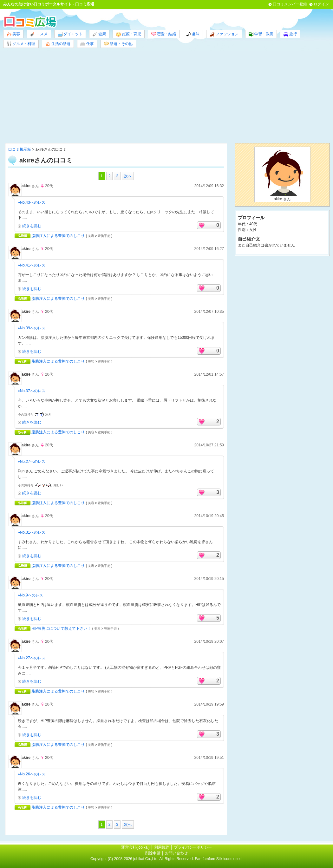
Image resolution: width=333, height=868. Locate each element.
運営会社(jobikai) (136, 847)
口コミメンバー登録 (290, 4)
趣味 (193, 34)
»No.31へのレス (32, 532)
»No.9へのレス (30, 595)
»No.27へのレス (32, 462)
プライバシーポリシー (193, 847)
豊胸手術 (104, 236)
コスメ (39, 34)
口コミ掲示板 (20, 149)
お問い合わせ (176, 853)
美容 (13, 34)
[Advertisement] (166, 95)
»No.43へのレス (32, 202)
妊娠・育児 (128, 34)
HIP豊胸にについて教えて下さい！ (61, 628)
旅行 (290, 34)
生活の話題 (58, 44)
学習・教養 (261, 34)
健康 (99, 34)
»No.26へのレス (32, 774)
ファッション (224, 34)
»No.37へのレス (32, 391)
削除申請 (153, 853)
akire (26, 186)
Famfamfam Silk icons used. (219, 859)
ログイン (321, 4)
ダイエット (70, 34)
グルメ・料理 (21, 44)
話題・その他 (118, 44)
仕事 (87, 44)
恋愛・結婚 (164, 34)
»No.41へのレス (32, 265)
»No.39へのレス (32, 328)
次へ (128, 176)
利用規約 (162, 847)
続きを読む (32, 226)
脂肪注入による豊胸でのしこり (58, 236)
